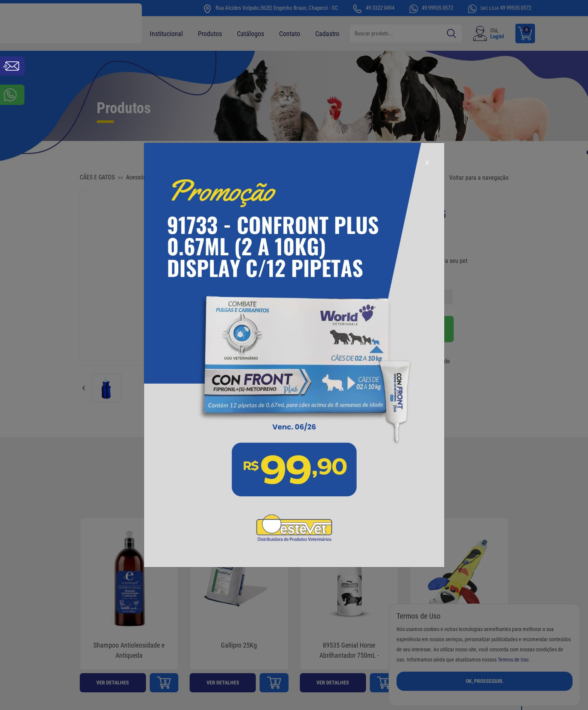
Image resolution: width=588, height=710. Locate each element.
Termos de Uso (513, 660)
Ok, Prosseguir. (485, 681)
